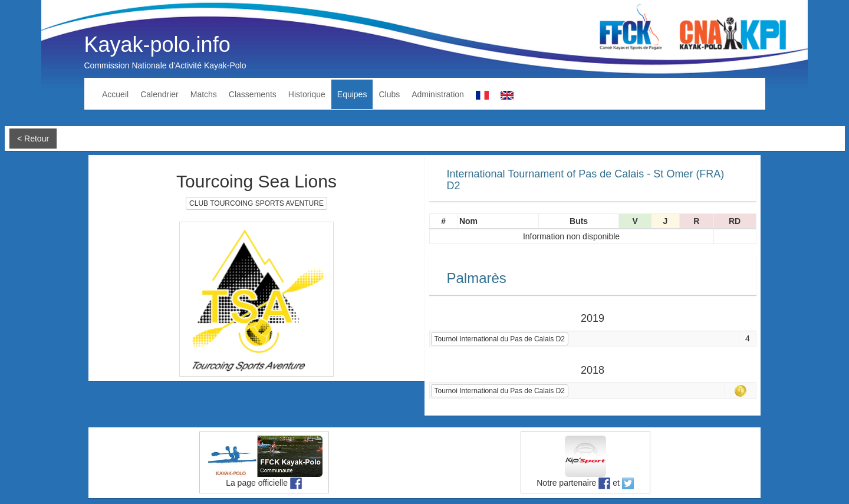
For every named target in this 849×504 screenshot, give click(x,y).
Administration (438, 94)
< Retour (33, 139)
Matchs (204, 94)
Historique (307, 94)
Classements (253, 94)
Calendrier (159, 94)
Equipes (352, 94)
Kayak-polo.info (157, 45)
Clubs (389, 94)
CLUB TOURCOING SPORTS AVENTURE (256, 203)
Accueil (115, 94)
